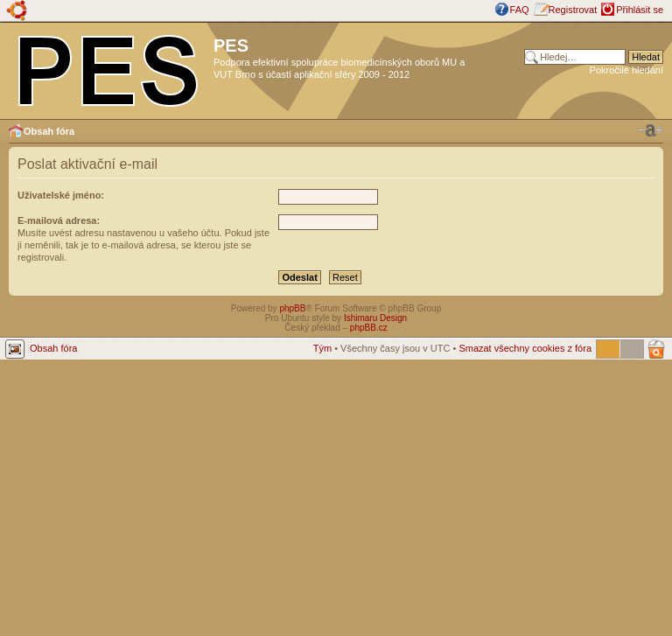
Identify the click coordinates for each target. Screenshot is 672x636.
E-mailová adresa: (59, 220)
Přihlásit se (640, 10)
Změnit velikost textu (650, 130)
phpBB (292, 308)
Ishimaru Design (375, 318)
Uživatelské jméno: (61, 195)
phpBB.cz (369, 328)
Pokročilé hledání (626, 70)
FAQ (520, 10)
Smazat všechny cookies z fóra (525, 348)
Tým (322, 348)
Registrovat (573, 10)
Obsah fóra (49, 131)
